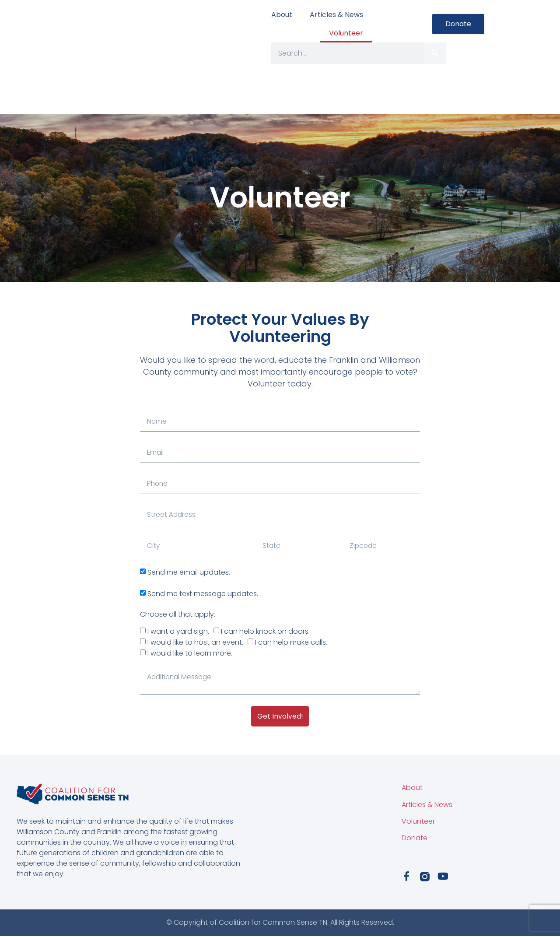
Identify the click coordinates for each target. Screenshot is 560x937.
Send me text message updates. (203, 593)
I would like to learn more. (190, 653)
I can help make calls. (291, 642)
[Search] (435, 53)
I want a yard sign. (178, 631)
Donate (415, 839)
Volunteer (346, 33)
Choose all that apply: (178, 614)
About (282, 15)
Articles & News (336, 15)
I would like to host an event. (195, 642)
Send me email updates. (189, 572)
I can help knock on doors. (265, 631)
